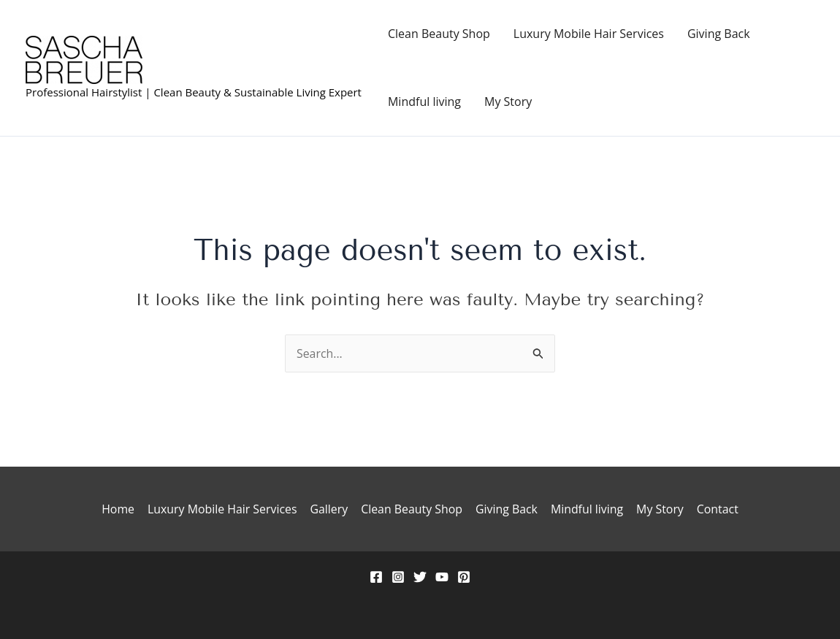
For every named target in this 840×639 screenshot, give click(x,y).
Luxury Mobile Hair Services (589, 34)
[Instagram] (398, 577)
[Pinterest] (464, 577)
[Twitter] (420, 577)
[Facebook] (376, 577)
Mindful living (424, 102)
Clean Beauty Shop (439, 34)
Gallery (330, 509)
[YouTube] (442, 577)
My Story (508, 102)
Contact (714, 509)
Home (121, 509)
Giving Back (719, 34)
